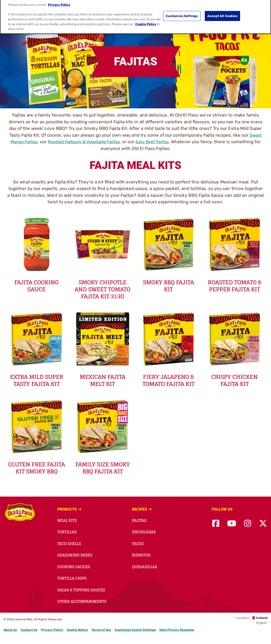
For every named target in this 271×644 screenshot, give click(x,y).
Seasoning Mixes (75, 555)
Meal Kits (67, 520)
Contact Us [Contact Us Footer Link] (29, 630)
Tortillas (67, 532)
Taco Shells (69, 544)
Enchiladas (144, 532)
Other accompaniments (82, 601)
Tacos (138, 544)
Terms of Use (101, 630)
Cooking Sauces (74, 567)
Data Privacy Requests (177, 630)
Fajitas (139, 520)
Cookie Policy (146, 19)
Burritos (141, 555)
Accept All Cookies (223, 11)
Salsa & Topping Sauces (81, 590)
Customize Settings (182, 11)
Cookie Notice (77, 630)
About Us (10, 630)
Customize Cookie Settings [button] (135, 630)
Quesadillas (145, 567)
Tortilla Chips (72, 578)
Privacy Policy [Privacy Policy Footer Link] (52, 630)
